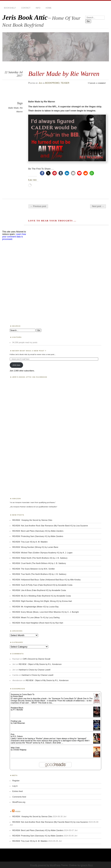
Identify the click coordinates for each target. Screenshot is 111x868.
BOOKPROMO (52, 83)
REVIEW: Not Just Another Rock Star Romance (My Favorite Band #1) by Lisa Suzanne (50, 526)
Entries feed (18, 791)
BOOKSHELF (10, 8)
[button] (42, 173)
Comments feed (19, 797)
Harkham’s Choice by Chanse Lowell (34, 670)
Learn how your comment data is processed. (14, 237)
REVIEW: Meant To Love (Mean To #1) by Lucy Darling (36, 617)
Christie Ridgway (20, 750)
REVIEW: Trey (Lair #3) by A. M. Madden (30, 542)
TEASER (65, 83)
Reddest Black (17, 708)
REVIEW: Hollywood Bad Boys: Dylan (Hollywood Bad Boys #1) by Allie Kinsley (47, 580)
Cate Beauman (19, 723)
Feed (18, 811)
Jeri (41, 83)
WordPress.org (19, 802)
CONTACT (26, 8)
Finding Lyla (16, 721)
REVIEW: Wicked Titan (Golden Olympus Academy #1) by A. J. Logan (42, 553)
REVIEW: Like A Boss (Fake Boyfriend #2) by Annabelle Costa (39, 590)
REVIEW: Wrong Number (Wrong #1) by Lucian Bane (35, 547)
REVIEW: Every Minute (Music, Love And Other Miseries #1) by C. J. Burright (46, 612)
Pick (13, 734)
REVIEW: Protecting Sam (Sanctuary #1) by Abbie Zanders (38, 536)
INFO (38, 8)
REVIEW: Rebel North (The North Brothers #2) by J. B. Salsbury (40, 558)
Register (16, 781)
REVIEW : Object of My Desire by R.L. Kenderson (40, 664)
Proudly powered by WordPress (45, 865)
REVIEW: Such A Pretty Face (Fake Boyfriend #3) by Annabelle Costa (42, 585)
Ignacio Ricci (87, 865)
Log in (15, 786)
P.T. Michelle (18, 710)
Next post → (98, 206)
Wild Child (15, 748)
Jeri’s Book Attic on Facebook (30, 377)
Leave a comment (98, 83)
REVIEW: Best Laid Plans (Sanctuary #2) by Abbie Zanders (38, 531)
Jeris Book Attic (25, 17)
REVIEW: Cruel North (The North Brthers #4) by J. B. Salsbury (39, 563)
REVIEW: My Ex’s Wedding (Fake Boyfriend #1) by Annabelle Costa (42, 596)
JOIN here (16, 365)
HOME (49, 8)
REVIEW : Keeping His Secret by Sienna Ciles (32, 520)
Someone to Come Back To (23, 694)
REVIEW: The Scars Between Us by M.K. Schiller (34, 569)
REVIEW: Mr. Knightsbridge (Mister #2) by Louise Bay (36, 607)
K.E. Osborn (18, 736)
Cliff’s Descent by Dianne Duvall (36, 659)
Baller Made (13, 108)
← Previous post (38, 206)
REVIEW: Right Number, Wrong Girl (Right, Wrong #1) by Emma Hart (42, 601)
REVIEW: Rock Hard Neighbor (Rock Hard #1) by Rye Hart (38, 623)
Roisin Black (18, 696)
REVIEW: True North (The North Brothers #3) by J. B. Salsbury (39, 574)
